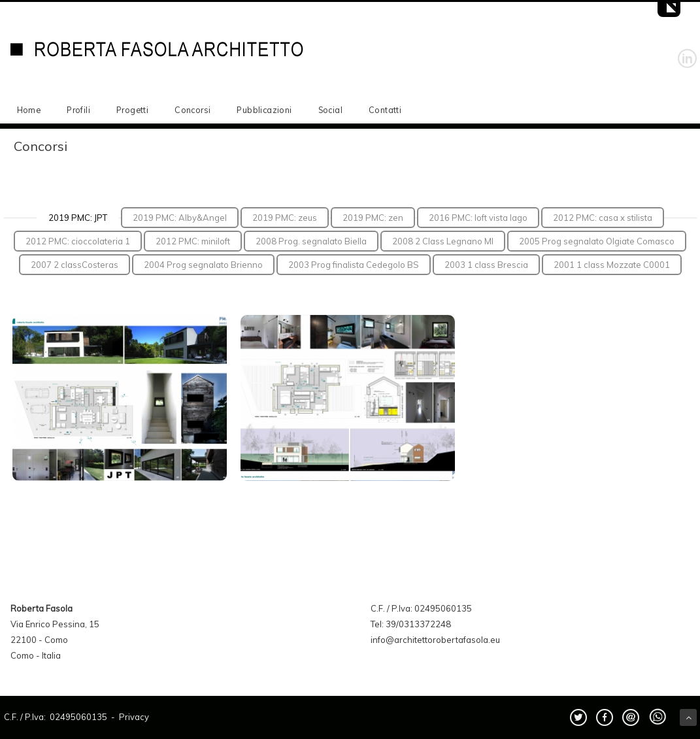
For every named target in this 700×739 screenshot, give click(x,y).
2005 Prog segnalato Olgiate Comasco (597, 241)
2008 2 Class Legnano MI (443, 241)
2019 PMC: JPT (78, 218)
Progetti (132, 110)
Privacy (134, 717)
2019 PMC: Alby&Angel (180, 218)
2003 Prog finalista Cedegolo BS (354, 265)
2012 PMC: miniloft (193, 241)
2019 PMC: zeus (285, 218)
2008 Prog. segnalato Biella (311, 241)
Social (330, 110)
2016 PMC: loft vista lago (478, 218)
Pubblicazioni (264, 110)
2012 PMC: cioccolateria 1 (78, 241)
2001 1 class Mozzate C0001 (612, 265)
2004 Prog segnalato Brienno (203, 265)
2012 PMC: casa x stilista (603, 218)
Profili (78, 110)
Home (29, 110)
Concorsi (192, 110)
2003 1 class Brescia (486, 265)
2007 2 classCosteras (75, 265)
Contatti (385, 110)
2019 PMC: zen (373, 218)
